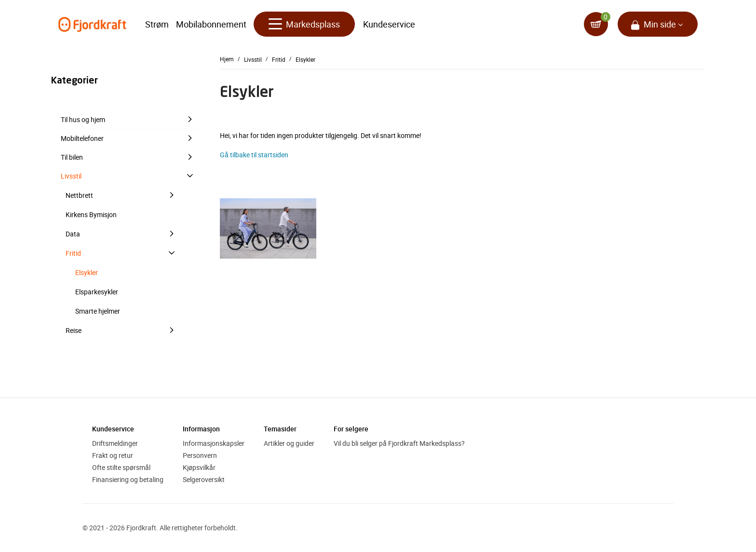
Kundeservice (389, 24)
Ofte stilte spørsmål (121, 467)
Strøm (157, 24)
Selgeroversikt (204, 479)
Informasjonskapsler (214, 443)
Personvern (200, 455)
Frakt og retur (113, 455)
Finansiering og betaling (128, 479)
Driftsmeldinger (115, 443)
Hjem (227, 59)
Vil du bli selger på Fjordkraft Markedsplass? (399, 443)
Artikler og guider (289, 443)
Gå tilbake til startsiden (254, 155)
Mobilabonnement (211, 24)
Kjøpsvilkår (199, 467)
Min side (660, 24)
